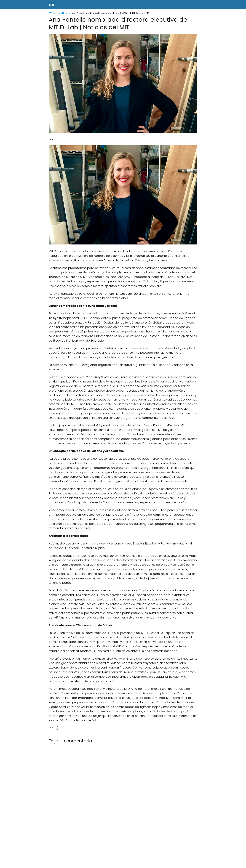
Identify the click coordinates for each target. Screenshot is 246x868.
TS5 (51, 5)
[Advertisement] (94, 845)
